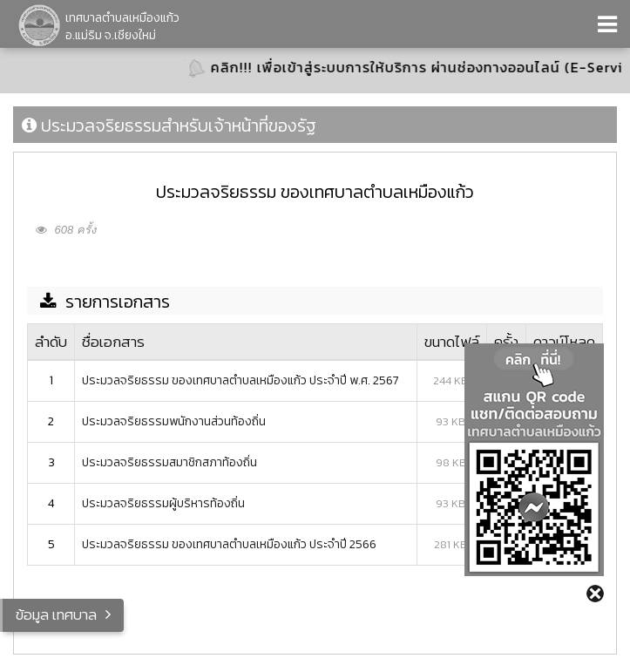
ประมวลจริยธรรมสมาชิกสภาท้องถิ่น (169, 462)
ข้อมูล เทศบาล (56, 614)
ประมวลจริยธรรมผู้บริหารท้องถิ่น (163, 503)
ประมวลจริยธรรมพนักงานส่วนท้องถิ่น (174, 421)
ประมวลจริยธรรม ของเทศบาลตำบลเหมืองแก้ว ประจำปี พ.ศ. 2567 (240, 380)
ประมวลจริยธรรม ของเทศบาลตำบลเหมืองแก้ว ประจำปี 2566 (229, 544)
